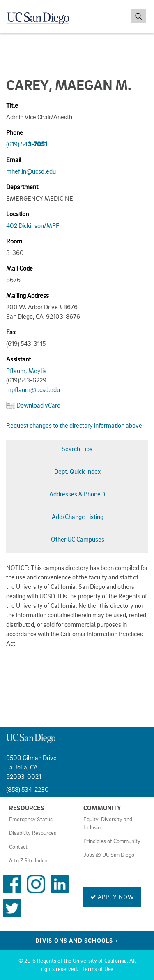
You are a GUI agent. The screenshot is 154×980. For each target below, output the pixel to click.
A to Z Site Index (28, 860)
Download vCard (38, 405)
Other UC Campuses (78, 539)
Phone (15, 132)
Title (12, 105)
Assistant (18, 359)
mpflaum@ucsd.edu (33, 389)
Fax (11, 332)
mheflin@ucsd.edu (31, 171)
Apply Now (112, 897)
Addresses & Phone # (78, 494)
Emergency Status (31, 819)
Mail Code (20, 268)
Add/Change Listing (78, 517)
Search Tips (77, 449)
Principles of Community (112, 841)
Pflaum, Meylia (26, 371)
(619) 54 (27, 144)
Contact (18, 847)
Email (14, 160)
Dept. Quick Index (77, 471)
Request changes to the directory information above (74, 425)
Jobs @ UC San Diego (109, 855)
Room (14, 241)
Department (22, 187)
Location (17, 214)
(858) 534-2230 (28, 789)
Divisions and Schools (77, 940)
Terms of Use (98, 969)
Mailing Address (28, 295)
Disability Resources (33, 833)
